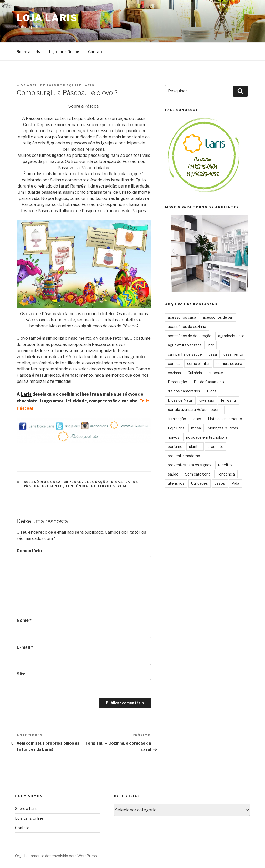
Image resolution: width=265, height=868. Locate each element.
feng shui (229, 400)
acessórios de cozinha (187, 327)
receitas (225, 465)
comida (174, 363)
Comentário (29, 551)
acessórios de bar (218, 317)
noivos (174, 437)
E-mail (25, 647)
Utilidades (103, 486)
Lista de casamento (225, 419)
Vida (122, 486)
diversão (207, 400)
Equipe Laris (80, 85)
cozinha (174, 373)
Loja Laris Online (64, 52)
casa (213, 354)
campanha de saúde (185, 354)
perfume (175, 446)
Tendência (77, 486)
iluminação (177, 419)
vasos (220, 483)
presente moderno (184, 456)
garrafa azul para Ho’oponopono (195, 410)
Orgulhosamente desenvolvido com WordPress (56, 856)
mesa (196, 428)
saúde (173, 474)
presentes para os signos (190, 465)
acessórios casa (43, 482)
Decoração (96, 482)
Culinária (195, 373)
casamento (233, 354)
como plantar (198, 363)
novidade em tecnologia (207, 437)
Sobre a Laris (28, 52)
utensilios (176, 483)
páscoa (32, 486)
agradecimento (231, 336)
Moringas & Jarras (223, 428)
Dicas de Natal (180, 400)
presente (53, 486)
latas (132, 482)
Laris (26, 394)
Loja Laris (47, 18)
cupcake (73, 482)
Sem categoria (198, 474)
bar (211, 345)
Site (21, 674)
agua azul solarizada (185, 345)
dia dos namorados (184, 391)
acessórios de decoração (190, 336)
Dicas (117, 482)
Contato (96, 52)
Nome (24, 620)
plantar (195, 446)
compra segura (229, 363)
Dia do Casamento (210, 382)
